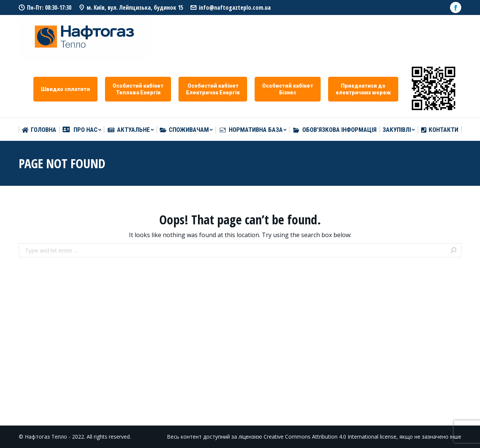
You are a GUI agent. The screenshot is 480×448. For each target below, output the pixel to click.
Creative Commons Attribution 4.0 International (321, 437)
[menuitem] (39, 130)
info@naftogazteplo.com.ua (235, 7)
